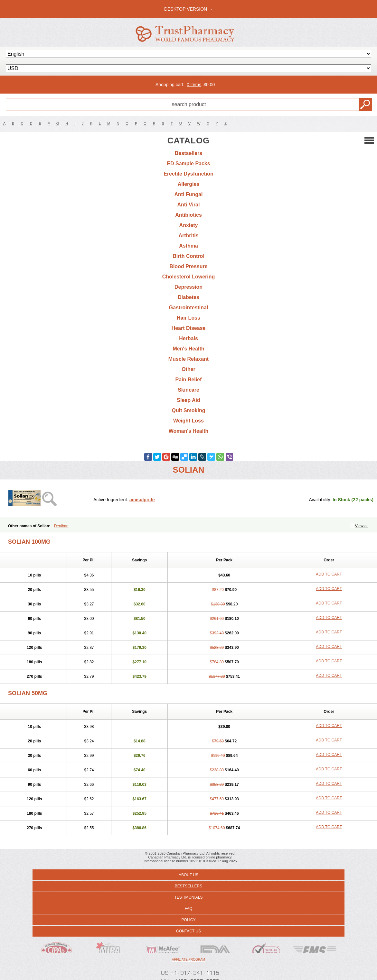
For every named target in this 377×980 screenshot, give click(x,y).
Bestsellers (188, 153)
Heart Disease (189, 328)
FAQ (188, 909)
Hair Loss (188, 318)
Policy (188, 920)
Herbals (188, 338)
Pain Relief (189, 380)
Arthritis (188, 236)
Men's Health (188, 349)
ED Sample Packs (188, 163)
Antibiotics (188, 215)
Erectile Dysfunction (188, 174)
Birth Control (188, 256)
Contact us (188, 931)
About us (188, 875)
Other (188, 369)
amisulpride (142, 500)
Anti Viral (189, 205)
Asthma (188, 246)
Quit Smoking (189, 410)
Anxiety (189, 225)
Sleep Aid (188, 400)
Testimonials (188, 897)
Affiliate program (188, 960)
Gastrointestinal (189, 308)
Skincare (188, 390)
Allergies (189, 184)
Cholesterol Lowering (189, 277)
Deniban (61, 526)
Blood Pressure (188, 266)
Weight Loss (188, 421)
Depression (188, 287)
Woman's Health (189, 431)
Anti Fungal (189, 194)
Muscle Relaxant (188, 359)
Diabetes (188, 297)
